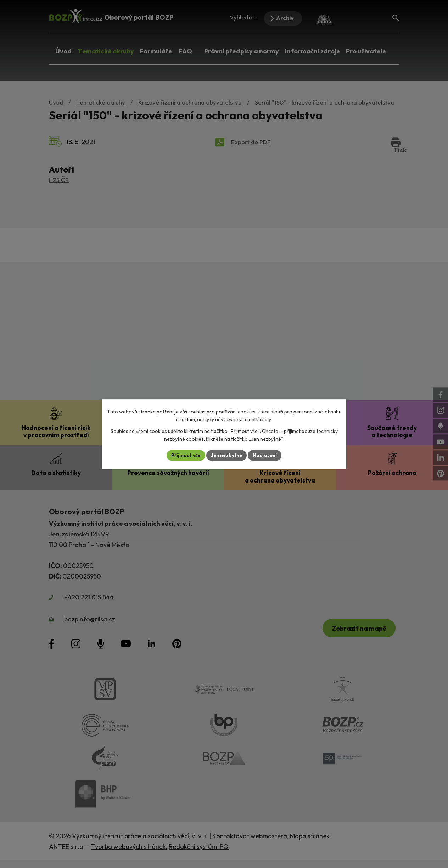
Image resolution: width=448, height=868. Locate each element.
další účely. (261, 419)
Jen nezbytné (226, 455)
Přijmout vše (184, 455)
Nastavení (267, 455)
